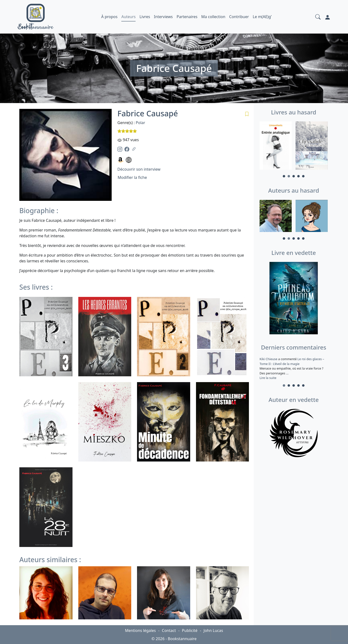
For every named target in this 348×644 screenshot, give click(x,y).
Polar (141, 123)
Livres (145, 17)
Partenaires (187, 17)
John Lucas (213, 630)
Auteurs (128, 17)
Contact (169, 630)
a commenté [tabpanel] (294, 368)
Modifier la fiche (132, 177)
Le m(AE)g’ (262, 17)
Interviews (163, 17)
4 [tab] (298, 176)
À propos (109, 17)
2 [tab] (289, 176)
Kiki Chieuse (269, 359)
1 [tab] (284, 176)
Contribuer (239, 17)
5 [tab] (303, 176)
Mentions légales (140, 630)
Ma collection (213, 17)
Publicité (190, 630)
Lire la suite (268, 378)
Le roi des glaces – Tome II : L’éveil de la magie (292, 361)
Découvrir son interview (139, 169)
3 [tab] (294, 176)
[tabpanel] (276, 146)
